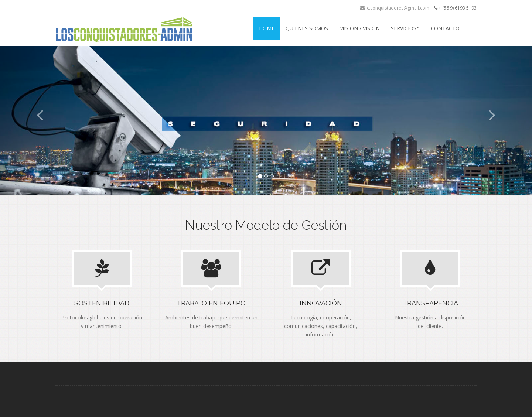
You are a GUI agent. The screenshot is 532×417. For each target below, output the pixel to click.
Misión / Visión (359, 28)
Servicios (405, 28)
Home (267, 28)
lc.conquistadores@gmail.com (395, 8)
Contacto (445, 28)
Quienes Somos (307, 28)
